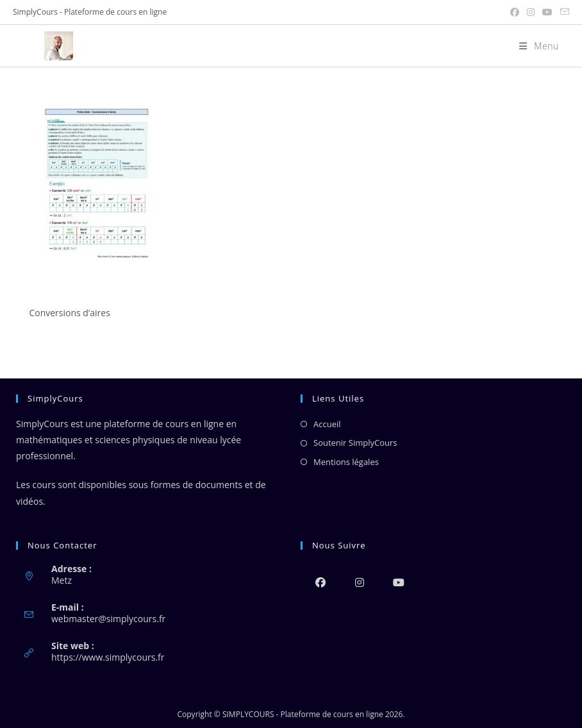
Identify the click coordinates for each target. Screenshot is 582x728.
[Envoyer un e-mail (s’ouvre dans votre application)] (563, 12)
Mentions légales (346, 462)
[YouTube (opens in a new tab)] (547, 12)
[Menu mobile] (534, 46)
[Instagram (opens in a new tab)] (531, 12)
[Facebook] (320, 582)
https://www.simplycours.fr (108, 657)
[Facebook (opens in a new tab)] (515, 12)
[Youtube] (398, 582)
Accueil (327, 424)
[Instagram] (359, 582)
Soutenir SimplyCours (355, 443)
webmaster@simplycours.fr (108, 619)
